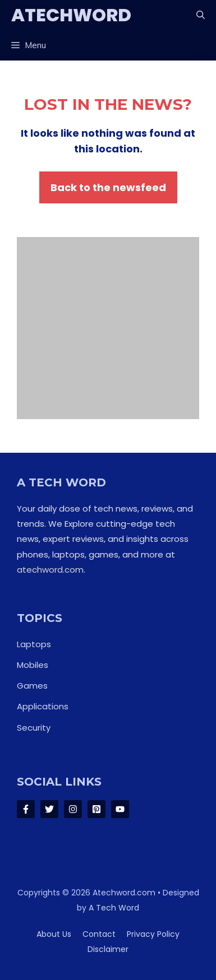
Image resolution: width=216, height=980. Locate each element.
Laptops (34, 644)
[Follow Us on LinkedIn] (96, 809)
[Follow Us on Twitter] (49, 809)
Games (32, 686)
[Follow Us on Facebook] (26, 809)
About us (54, 934)
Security (34, 728)
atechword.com (50, 570)
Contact (99, 934)
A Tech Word (114, 908)
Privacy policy (153, 934)
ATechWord (71, 15)
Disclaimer (108, 949)
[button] (201, 15)
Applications (43, 706)
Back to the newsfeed (108, 187)
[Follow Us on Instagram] (73, 809)
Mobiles (33, 665)
